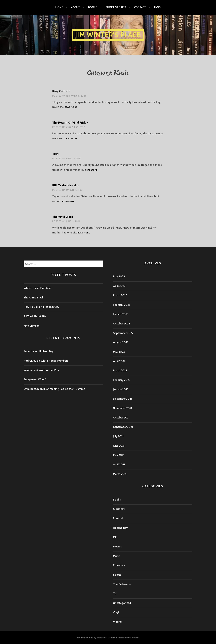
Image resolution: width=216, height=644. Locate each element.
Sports (117, 575)
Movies (117, 547)
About (76, 7)
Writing (117, 622)
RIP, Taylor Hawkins (66, 185)
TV (115, 593)
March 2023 (120, 295)
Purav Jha (29, 351)
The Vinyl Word (63, 217)
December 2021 (122, 399)
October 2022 (122, 324)
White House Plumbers (37, 288)
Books (93, 7)
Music (117, 556)
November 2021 (123, 408)
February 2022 (122, 380)
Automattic (134, 638)
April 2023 (119, 286)
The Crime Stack (34, 298)
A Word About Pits (35, 316)
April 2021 (119, 464)
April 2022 (119, 361)
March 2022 (120, 370)
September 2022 (123, 333)
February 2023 (122, 305)
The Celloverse (122, 584)
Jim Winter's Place (108, 35)
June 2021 (119, 446)
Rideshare (119, 565)
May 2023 (119, 276)
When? (42, 379)
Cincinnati (119, 509)
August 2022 (121, 342)
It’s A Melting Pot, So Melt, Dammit (64, 389)
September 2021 (123, 427)
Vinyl (116, 612)
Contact (140, 7)
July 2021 (118, 436)
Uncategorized (122, 603)
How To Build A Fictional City (41, 307)
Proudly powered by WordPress (92, 638)
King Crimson (61, 91)
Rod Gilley (30, 361)
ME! (115, 537)
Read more (71, 107)
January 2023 (121, 314)
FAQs (157, 7)
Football (118, 518)
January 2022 (121, 389)
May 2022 (119, 352)
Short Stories (116, 7)
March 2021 (120, 474)
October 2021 (121, 418)
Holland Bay (46, 351)
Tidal (56, 154)
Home (59, 7)
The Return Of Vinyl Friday (70, 123)
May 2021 (119, 455)
